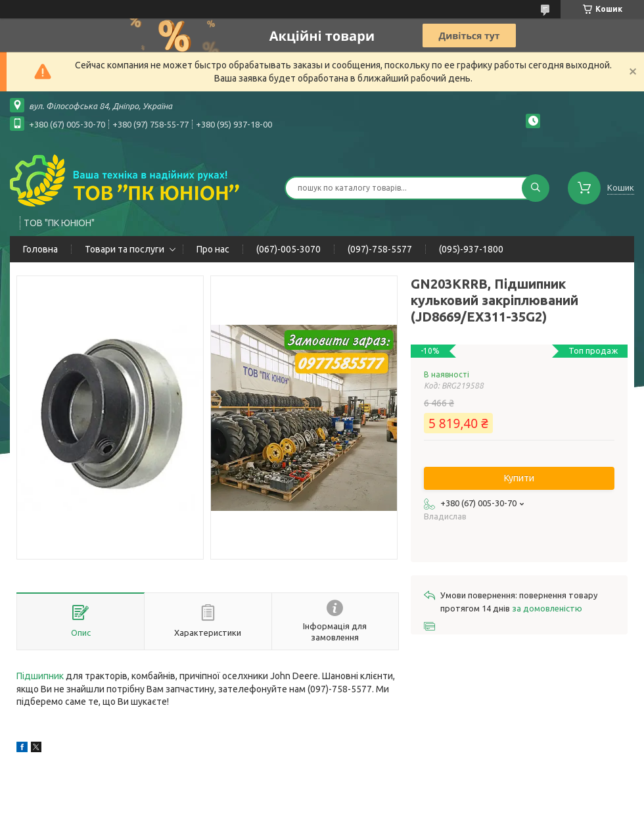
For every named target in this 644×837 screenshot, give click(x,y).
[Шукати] (536, 188)
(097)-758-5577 (380, 249)
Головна (40, 249)
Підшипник (40, 676)
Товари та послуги (125, 249)
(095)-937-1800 (471, 249)
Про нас (213, 249)
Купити (519, 478)
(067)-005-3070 (288, 249)
